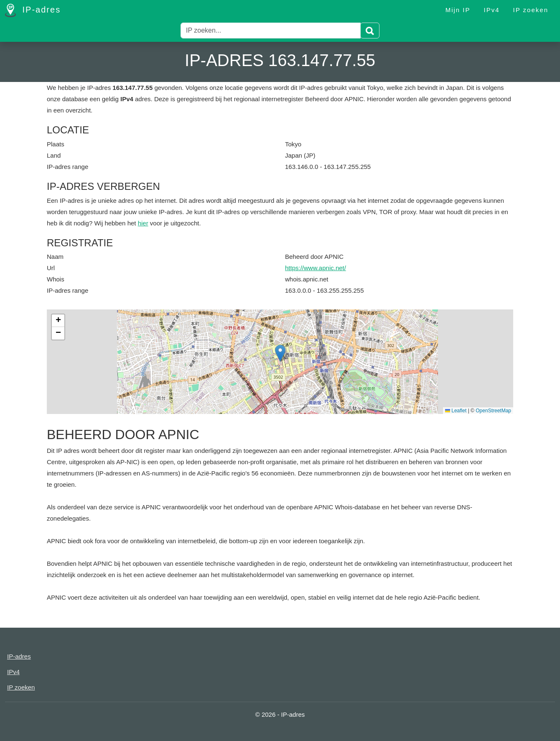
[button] (280, 353)
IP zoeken (531, 10)
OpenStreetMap (493, 411)
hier (143, 223)
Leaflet (456, 411)
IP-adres (33, 10)
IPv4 (492, 10)
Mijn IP (458, 10)
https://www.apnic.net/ (316, 268)
